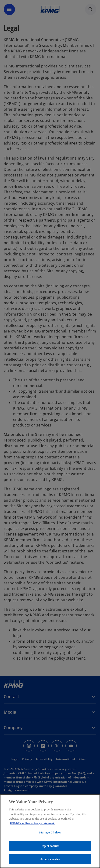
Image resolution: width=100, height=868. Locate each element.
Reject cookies (50, 846)
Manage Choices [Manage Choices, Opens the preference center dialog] (50, 832)
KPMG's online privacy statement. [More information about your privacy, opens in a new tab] (32, 823)
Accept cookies (50, 859)
